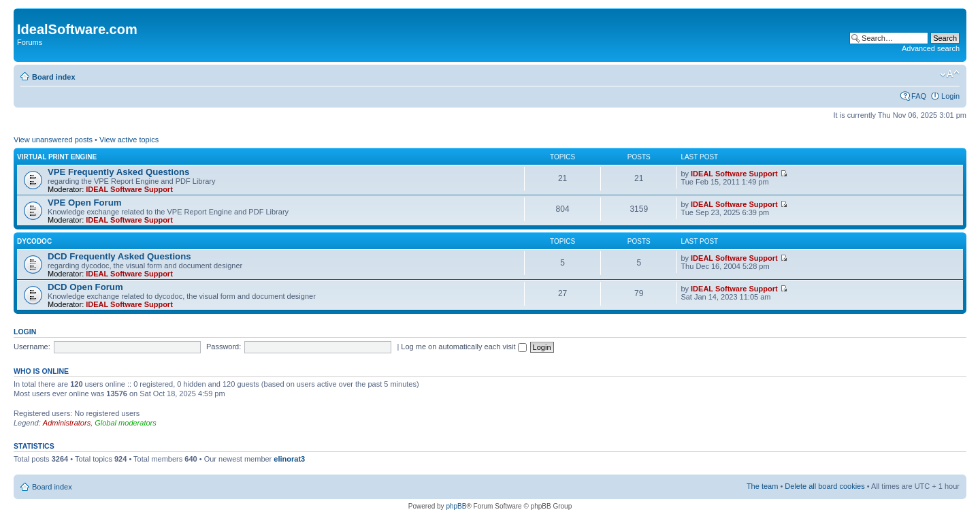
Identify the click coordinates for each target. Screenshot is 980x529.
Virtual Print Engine (57, 157)
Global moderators (126, 423)
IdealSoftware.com (77, 29)
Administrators (67, 423)
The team (762, 486)
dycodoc (34, 241)
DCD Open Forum (85, 287)
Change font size (950, 74)
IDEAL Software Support (129, 189)
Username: (32, 347)
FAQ (919, 96)
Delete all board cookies (824, 486)
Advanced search (931, 48)
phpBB (456, 506)
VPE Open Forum (84, 203)
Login (950, 96)
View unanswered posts (53, 140)
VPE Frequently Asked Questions (118, 172)
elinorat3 (289, 459)
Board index (54, 77)
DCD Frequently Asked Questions (119, 256)
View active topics (129, 140)
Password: (224, 347)
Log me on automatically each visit (463, 347)
